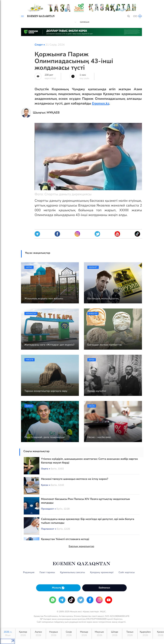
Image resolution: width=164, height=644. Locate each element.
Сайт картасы (127, 572)
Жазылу (58, 588)
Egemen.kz (101, 103)
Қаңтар (23, 634)
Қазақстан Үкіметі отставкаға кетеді (65, 539)
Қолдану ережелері (102, 572)
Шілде (115, 634)
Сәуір (69, 634)
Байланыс (104, 588)
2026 (8, 634)
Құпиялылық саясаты (73, 572)
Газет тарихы (47, 572)
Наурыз (54, 634)
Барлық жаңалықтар (81, 546)
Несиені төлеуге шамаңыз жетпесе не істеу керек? (75, 479)
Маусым (99, 634)
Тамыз (130, 634)
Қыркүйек (145, 634)
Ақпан (38, 634)
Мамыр (84, 634)
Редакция (29, 572)
